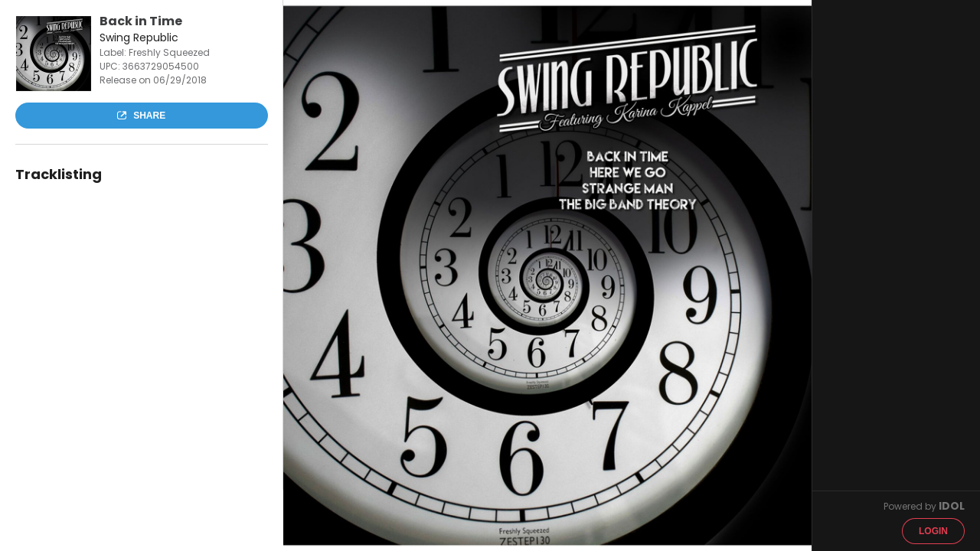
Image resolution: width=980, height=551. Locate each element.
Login (933, 531)
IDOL (952, 506)
